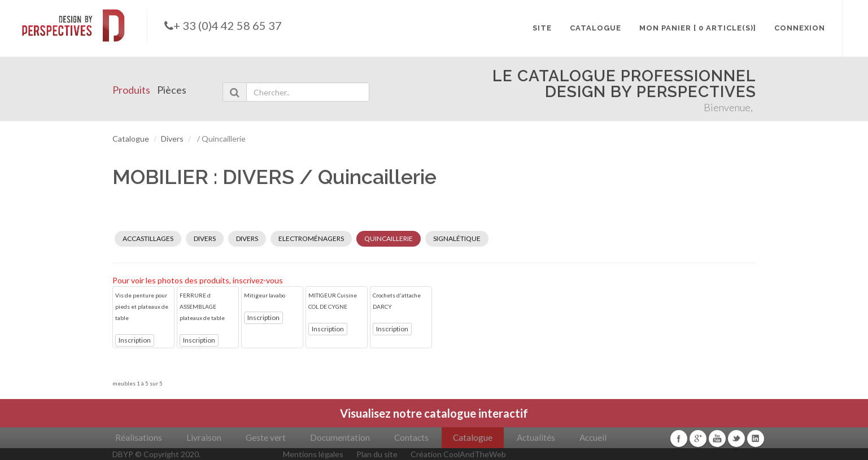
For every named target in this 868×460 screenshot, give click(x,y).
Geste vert (266, 437)
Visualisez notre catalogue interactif (434, 413)
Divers (172, 139)
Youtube (717, 439)
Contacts (411, 437)
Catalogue (131, 139)
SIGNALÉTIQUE (457, 238)
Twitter (736, 439)
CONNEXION (800, 28)
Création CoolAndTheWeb (458, 454)
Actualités (536, 437)
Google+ (698, 439)
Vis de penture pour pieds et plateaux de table (142, 306)
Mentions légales (313, 454)
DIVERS (205, 238)
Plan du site (377, 454)
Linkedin (756, 439)
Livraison (204, 437)
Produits (131, 90)
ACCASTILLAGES (148, 238)
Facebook (679, 439)
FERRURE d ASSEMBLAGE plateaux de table (202, 306)
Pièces (172, 90)
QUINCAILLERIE (389, 238)
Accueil (593, 437)
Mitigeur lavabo (265, 295)
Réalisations (139, 437)
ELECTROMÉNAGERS (311, 238)
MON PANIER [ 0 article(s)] (698, 28)
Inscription (135, 340)
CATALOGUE (596, 28)
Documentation (340, 437)
